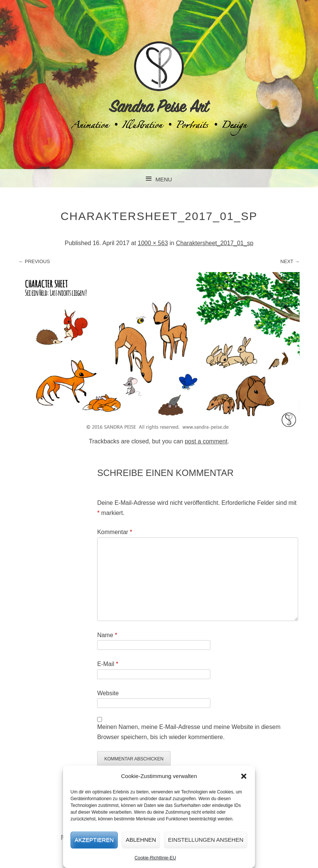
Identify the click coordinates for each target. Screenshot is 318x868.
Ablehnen (141, 840)
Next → (290, 261)
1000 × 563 (153, 243)
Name (107, 635)
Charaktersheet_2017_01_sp (214, 243)
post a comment (206, 441)
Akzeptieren (94, 840)
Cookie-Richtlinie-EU (155, 858)
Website (108, 693)
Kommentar (115, 532)
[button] (244, 776)
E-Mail (108, 664)
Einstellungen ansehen (206, 840)
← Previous (34, 261)
